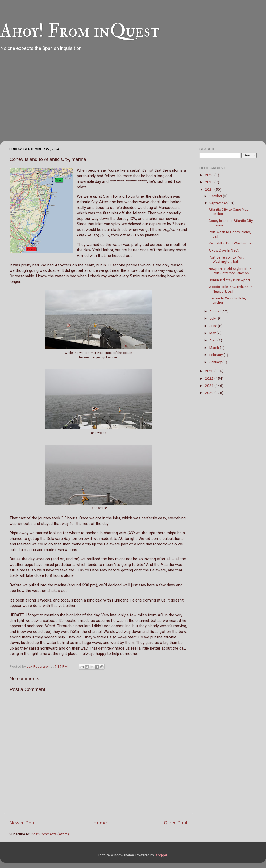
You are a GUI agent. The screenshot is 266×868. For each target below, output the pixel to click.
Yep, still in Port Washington (231, 243)
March (215, 348)
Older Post (176, 823)
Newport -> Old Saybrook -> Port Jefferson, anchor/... (230, 271)
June (214, 326)
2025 (210, 182)
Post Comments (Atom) (50, 834)
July (213, 318)
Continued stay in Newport (229, 280)
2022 (210, 378)
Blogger (161, 855)
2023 (210, 371)
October (216, 196)
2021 (210, 386)
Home (100, 823)
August (215, 311)
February (216, 355)
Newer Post (22, 823)
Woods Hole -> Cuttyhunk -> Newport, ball (230, 289)
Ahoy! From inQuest (80, 31)
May (213, 333)
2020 (210, 393)
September (218, 203)
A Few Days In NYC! (224, 250)
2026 (210, 175)
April (213, 340)
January (216, 362)
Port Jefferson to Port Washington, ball (226, 259)
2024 (210, 189)
